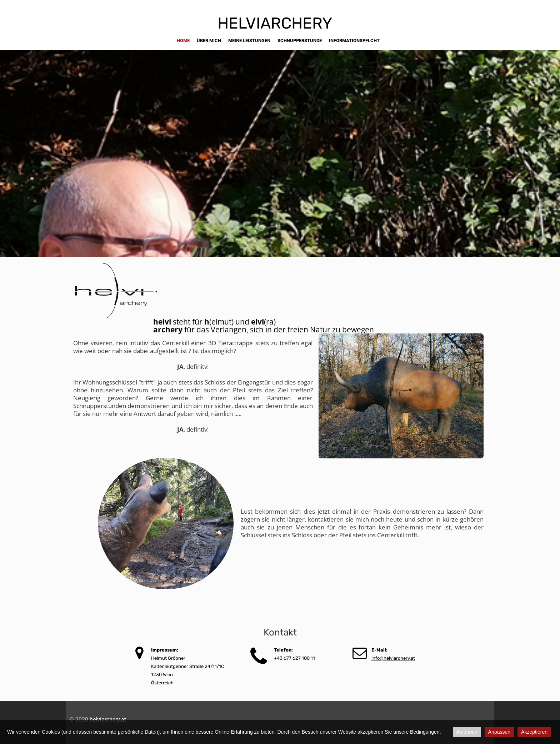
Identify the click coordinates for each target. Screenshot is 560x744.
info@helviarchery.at (393, 658)
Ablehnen (467, 732)
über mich (209, 41)
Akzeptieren (534, 732)
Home (183, 41)
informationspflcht (354, 41)
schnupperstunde (300, 41)
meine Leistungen (249, 41)
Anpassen (499, 732)
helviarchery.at (108, 720)
